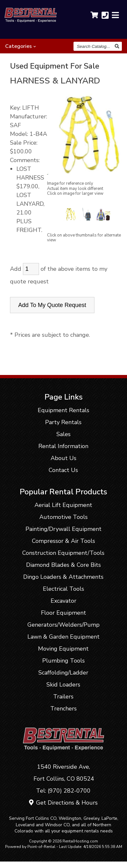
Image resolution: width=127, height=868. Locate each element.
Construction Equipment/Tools (63, 553)
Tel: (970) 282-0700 (63, 791)
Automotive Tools (64, 517)
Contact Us (63, 470)
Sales (64, 434)
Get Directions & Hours (63, 803)
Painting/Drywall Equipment (64, 529)
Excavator (64, 601)
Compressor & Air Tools (64, 541)
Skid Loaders (63, 685)
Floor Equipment (64, 613)
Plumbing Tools (64, 661)
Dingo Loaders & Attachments (63, 577)
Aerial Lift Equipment (63, 505)
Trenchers (64, 709)
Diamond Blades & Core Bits (64, 565)
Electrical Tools (64, 589)
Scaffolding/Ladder (63, 673)
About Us (64, 458)
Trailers (63, 697)
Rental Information (63, 446)
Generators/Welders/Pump (64, 625)
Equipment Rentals (64, 410)
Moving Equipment (63, 649)
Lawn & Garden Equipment (64, 637)
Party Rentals (63, 422)
